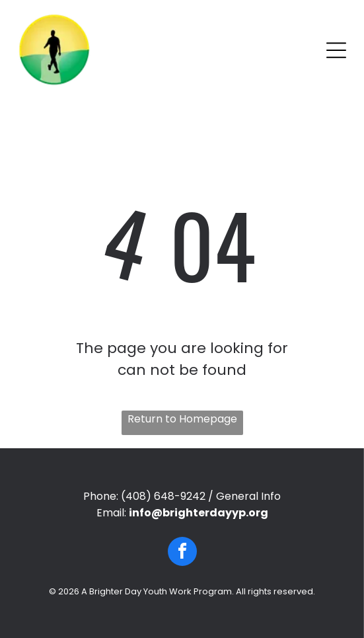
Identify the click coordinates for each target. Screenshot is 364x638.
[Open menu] (336, 50)
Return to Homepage (182, 419)
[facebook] (182, 553)
